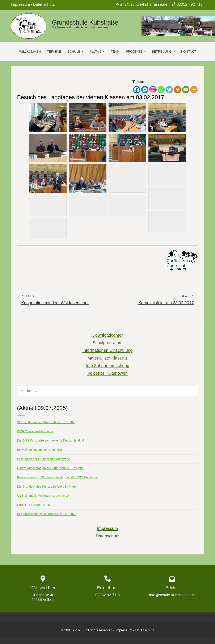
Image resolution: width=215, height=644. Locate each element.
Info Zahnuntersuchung (107, 366)
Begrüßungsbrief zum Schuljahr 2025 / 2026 (47, 514)
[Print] (178, 90)
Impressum (20, 4)
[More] (194, 90)
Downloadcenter (107, 335)
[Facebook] (137, 90)
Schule (76, 51)
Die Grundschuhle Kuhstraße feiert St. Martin (47, 487)
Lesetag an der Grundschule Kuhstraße (43, 459)
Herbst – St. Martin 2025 (33, 505)
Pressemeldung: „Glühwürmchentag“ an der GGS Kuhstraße (58, 477)
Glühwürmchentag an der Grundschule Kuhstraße (50, 468)
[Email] (186, 90)
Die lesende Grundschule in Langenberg (80, 27)
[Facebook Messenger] (145, 90)
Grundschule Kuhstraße (85, 22)
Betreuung (164, 51)
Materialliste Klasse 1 (107, 358)
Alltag (97, 51)
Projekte (136, 51)
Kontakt (189, 51)
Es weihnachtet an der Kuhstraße (39, 450)
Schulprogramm (107, 343)
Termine (54, 51)
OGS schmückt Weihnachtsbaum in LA (43, 496)
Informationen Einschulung (108, 350)
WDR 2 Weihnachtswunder (35, 431)
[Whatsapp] (161, 90)
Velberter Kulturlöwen (107, 373)
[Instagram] (153, 90)
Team (115, 51)
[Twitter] (169, 90)
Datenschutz (44, 4)
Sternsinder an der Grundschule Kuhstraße (46, 422)
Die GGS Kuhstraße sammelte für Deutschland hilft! (52, 440)
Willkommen (30, 51)
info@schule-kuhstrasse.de (144, 4)
